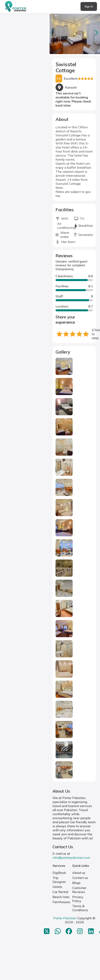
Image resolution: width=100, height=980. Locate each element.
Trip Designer (59, 880)
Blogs (76, 883)
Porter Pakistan (65, 918)
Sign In (89, 6)
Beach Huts (61, 897)
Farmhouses (61, 902)
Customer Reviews (79, 890)
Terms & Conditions (80, 908)
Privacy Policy (78, 899)
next (96, 33)
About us (79, 873)
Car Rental (60, 892)
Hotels (57, 887)
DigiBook (59, 873)
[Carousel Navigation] (74, 33)
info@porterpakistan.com (71, 858)
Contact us (80, 878)
